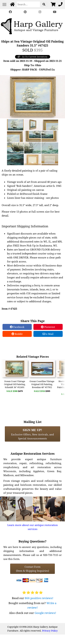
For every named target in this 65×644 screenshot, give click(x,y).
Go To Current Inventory (33, 57)
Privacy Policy (50, 631)
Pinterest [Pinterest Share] (48, 327)
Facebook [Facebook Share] (17, 327)
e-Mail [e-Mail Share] (48, 334)
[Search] (28, 4)
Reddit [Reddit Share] (17, 334)
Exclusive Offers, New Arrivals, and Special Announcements (32, 434)
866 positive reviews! (39, 598)
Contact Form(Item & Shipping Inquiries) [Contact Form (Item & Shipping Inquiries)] (32, 569)
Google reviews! (45, 613)
